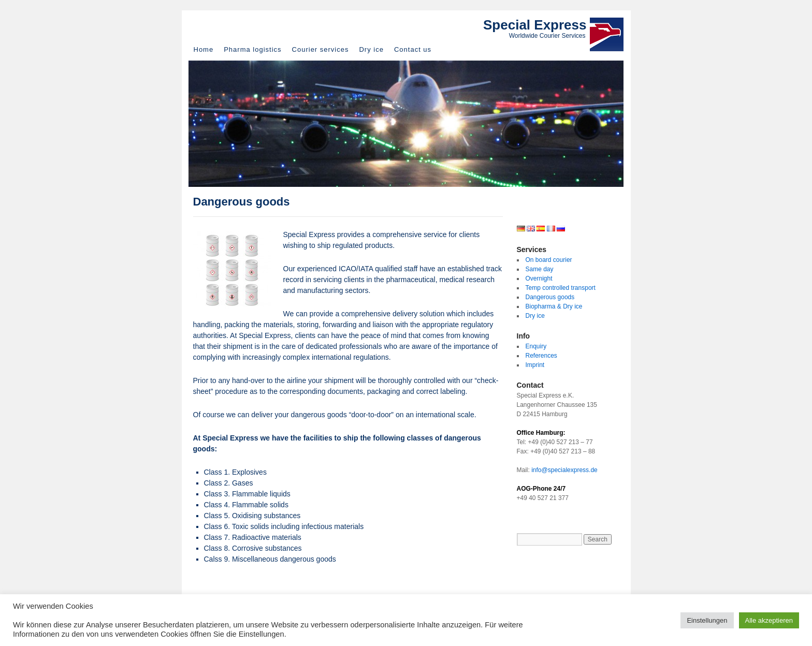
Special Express (535, 25)
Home (204, 49)
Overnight (539, 278)
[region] (406, 124)
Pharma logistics (252, 49)
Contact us (413, 49)
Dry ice (371, 49)
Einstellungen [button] (707, 620)
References (541, 356)
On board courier (549, 260)
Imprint (535, 365)
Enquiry (536, 346)
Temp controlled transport (561, 288)
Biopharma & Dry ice (554, 306)
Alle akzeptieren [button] (769, 620)
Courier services (321, 49)
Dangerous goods (550, 297)
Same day (540, 269)
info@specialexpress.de (564, 470)
